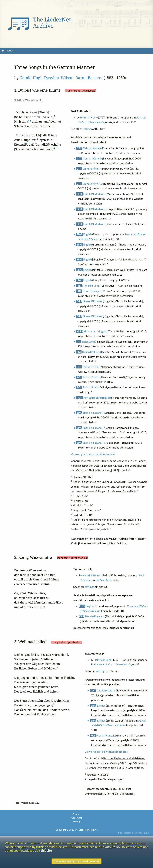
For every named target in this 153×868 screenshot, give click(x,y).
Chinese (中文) (91, 169)
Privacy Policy (110, 847)
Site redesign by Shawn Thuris (133, 833)
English (88, 234)
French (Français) (92, 291)
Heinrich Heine (89, 118)
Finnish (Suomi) (91, 286)
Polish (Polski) (91, 367)
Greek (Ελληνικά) (93, 301)
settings (87, 129)
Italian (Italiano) (92, 352)
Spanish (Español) (93, 413)
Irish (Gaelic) (89, 342)
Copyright (77, 818)
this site (46, 850)
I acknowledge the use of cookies (77, 861)
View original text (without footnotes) (93, 454)
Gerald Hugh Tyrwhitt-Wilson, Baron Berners (61, 78)
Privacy (76, 821)
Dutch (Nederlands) (95, 194)
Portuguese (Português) (97, 398)
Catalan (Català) (92, 148)
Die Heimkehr (96, 122)
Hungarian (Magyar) (96, 331)
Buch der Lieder (103, 664)
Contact (77, 814)
